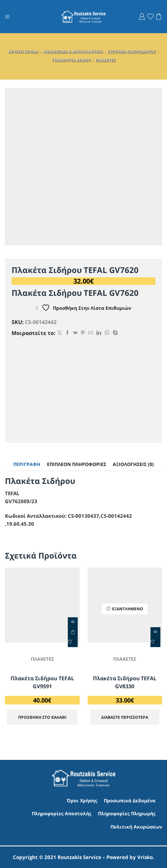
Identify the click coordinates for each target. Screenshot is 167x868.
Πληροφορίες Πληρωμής (127, 814)
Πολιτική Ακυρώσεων (136, 827)
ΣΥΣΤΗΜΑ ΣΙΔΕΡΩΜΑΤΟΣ (131, 52)
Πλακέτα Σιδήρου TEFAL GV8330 (125, 682)
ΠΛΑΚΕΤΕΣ (105, 60)
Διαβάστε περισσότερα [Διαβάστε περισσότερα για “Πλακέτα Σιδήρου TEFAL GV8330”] (125, 717)
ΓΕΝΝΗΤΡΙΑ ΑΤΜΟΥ (71, 60)
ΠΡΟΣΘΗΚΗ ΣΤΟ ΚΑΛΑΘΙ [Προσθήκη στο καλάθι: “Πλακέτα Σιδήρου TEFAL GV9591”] (73, 632)
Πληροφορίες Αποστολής (62, 814)
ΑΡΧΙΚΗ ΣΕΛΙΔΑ (23, 52)
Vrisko (145, 857)
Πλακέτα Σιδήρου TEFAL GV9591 (42, 682)
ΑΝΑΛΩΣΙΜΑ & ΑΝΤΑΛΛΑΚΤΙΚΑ (73, 52)
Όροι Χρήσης (82, 801)
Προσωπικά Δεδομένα (130, 801)
